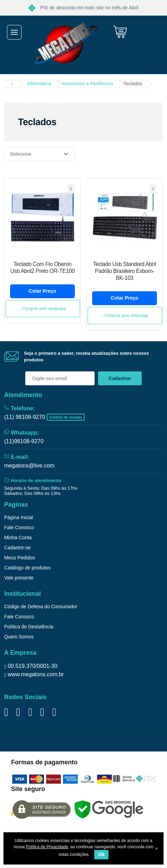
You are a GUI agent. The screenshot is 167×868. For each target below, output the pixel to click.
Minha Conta (18, 538)
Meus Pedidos (20, 558)
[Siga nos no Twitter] (18, 712)
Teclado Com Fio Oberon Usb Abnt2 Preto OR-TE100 (43, 268)
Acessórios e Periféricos (87, 84)
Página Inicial (19, 517)
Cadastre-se (17, 548)
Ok (101, 854)
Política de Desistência (29, 627)
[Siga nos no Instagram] (54, 712)
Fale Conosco (19, 527)
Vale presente (19, 578)
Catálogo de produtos (27, 568)
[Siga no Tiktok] (42, 712)
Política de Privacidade (47, 847)
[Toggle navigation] (14, 32)
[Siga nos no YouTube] (30, 712)
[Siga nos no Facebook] (6, 712)
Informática (39, 84)
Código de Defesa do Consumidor (41, 607)
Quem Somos (19, 637)
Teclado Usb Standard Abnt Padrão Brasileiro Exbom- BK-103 (125, 271)
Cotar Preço (42, 291)
